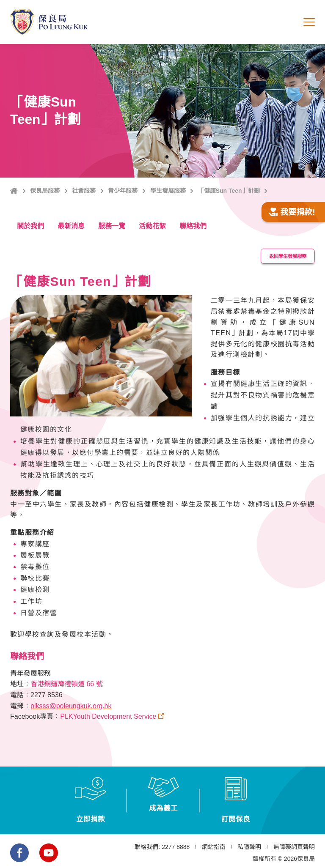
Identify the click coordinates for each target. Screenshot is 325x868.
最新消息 (71, 226)
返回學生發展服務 (285, 255)
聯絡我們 (193, 226)
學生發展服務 (168, 191)
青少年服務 (123, 191)
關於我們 (30, 226)
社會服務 (84, 191)
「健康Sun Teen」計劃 (229, 191)
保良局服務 (45, 191)
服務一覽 (112, 226)
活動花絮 (152, 226)
